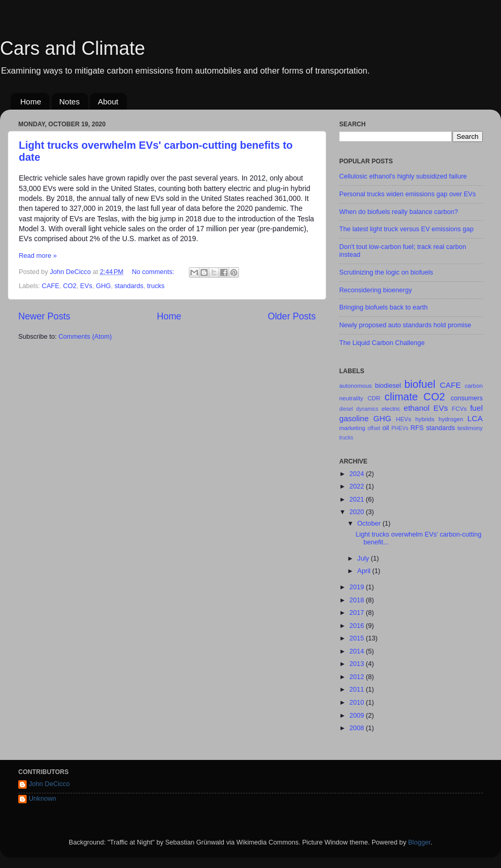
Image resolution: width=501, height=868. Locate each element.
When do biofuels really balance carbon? (399, 212)
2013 (357, 664)
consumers (467, 398)
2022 (357, 486)
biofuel (420, 384)
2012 (357, 677)
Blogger (419, 842)
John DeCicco (49, 784)
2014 (357, 651)
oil (386, 428)
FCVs (459, 409)
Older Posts (292, 316)
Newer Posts (44, 316)
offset (374, 428)
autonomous (355, 386)
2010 (357, 703)
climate (401, 397)
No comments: (154, 272)
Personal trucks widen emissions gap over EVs (408, 194)
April (365, 571)
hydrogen (451, 419)
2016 (357, 626)
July (364, 558)
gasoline (354, 418)
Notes (70, 102)
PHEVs (400, 428)
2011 (357, 689)
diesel (346, 409)
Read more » (38, 256)
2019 (357, 587)
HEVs (404, 419)
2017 (357, 613)
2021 (357, 500)
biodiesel (388, 386)
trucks (156, 286)
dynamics (367, 409)
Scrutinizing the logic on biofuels (386, 272)
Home (31, 102)
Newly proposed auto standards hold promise (405, 325)
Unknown (43, 799)
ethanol (417, 408)
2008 (357, 728)
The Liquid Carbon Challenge (382, 343)
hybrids (425, 419)
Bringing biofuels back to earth (383, 307)
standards (129, 286)
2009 (357, 716)
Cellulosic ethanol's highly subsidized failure (403, 176)
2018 (357, 600)
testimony (470, 428)
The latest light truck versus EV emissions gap (407, 229)
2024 (357, 474)
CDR (374, 398)
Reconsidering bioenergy (375, 290)
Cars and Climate (73, 48)
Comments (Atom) (85, 337)
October (370, 524)
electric (391, 409)
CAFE (51, 286)
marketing (352, 428)
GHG (104, 286)
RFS (417, 428)
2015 (357, 638)
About (108, 102)
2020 (357, 512)
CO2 (70, 286)
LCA (475, 418)
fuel (476, 408)
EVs (86, 286)
